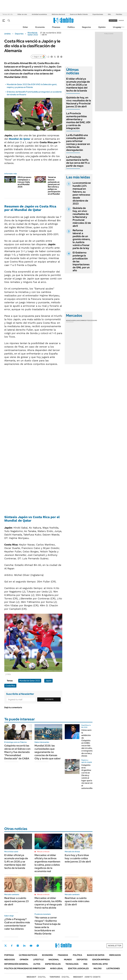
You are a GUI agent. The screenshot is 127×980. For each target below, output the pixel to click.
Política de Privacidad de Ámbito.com (25, 968)
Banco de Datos (96, 955)
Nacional (54, 960)
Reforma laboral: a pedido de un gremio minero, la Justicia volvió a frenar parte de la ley (82, 239)
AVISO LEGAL (57, 968)
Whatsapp (38, 946)
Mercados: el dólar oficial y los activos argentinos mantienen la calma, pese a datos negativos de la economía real (47, 863)
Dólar (25, 27)
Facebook (12, 946)
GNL (109, 14)
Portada (9, 955)
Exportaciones (98, 14)
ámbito (8, 34)
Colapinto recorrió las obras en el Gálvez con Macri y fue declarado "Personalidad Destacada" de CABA (17, 752)
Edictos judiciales (78, 968)
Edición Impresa (101, 960)
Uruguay (117, 27)
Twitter (6, 946)
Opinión (102, 27)
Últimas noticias (28, 955)
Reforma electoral (58, 14)
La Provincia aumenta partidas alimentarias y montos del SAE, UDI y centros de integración (78, 121)
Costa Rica (10, 686)
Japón (48, 681)
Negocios (86, 27)
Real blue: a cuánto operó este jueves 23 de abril (16, 901)
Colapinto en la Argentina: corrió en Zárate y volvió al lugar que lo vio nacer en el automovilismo (88, 777)
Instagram (18, 946)
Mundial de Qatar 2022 (33, 34)
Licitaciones (113, 968)
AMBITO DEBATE (87, 977)
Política (71, 27)
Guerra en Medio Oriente (79, 14)
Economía (40, 27)
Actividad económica (39, 14)
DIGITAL (36, 977)
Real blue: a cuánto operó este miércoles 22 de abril (77, 901)
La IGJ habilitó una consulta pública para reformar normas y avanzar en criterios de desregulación (78, 143)
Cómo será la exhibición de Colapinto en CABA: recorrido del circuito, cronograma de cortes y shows (87, 743)
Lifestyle (38, 960)
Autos (37, 964)
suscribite (113, 20)
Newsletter (121, 27)
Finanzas (56, 27)
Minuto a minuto (43, 852)
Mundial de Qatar (20, 139)
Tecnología (72, 964)
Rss (85, 964)
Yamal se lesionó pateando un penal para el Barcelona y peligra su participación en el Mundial (54, 186)
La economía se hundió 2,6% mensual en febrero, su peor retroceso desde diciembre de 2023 (82, 193)
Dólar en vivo (22, 14)
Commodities (85, 320)
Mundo (68, 960)
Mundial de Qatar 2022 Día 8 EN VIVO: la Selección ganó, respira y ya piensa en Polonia (32, 86)
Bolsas (76, 320)
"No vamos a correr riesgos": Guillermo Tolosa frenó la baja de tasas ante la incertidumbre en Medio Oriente (48, 926)
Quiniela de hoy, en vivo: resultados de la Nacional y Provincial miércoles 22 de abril (82, 217)
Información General (16, 964)
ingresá (121, 20)
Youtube (31, 946)
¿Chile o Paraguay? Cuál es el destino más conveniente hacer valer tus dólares (17, 924)
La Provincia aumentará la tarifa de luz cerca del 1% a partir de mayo (78, 161)
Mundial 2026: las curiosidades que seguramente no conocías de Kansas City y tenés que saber (48, 752)
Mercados (115, 955)
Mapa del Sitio (100, 964)
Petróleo (119, 14)
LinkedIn (24, 946)
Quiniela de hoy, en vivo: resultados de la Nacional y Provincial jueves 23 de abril (79, 102)
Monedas (70, 320)
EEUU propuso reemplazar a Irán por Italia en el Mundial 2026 (24, 182)
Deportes (19, 34)
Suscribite (49, 699)
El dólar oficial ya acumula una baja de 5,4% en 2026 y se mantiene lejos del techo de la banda (78, 85)
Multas (98, 968)
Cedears (94, 320)
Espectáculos (53, 964)
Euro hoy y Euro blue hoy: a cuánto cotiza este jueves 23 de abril (78, 858)
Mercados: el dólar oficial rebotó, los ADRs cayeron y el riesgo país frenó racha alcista (48, 903)
